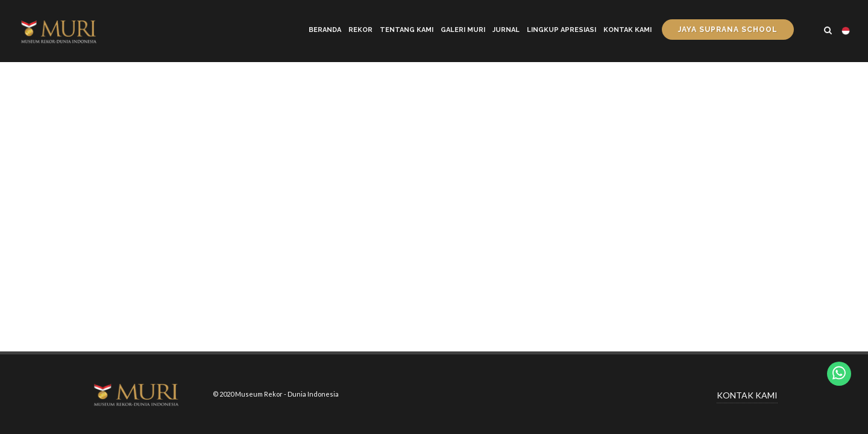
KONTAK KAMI (747, 395)
